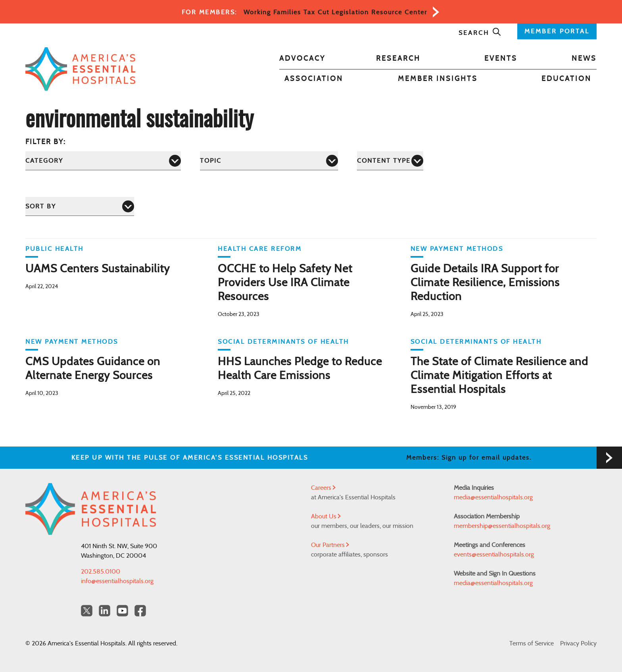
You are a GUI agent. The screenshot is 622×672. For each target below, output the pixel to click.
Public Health (55, 249)
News (584, 59)
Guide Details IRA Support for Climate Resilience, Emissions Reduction (485, 283)
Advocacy (302, 59)
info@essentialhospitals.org (117, 581)
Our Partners (330, 545)
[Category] (103, 161)
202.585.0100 (101, 572)
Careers (323, 488)
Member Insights (438, 79)
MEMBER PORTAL (557, 31)
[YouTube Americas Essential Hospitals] (122, 611)
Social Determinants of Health (283, 342)
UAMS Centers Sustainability (98, 269)
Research (398, 59)
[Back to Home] (81, 69)
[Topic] (269, 161)
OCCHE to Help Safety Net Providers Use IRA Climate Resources (285, 283)
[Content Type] (390, 161)
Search (480, 33)
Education (566, 79)
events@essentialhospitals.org (494, 555)
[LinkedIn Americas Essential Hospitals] (105, 611)
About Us (326, 516)
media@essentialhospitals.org (493, 497)
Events (501, 59)
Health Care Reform (260, 249)
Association (314, 79)
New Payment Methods (457, 249)
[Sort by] (80, 206)
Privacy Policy (578, 643)
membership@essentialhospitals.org (502, 526)
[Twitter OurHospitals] (87, 611)
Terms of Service (532, 643)
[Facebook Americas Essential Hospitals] (140, 611)
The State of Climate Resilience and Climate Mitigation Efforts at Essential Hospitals (499, 376)
